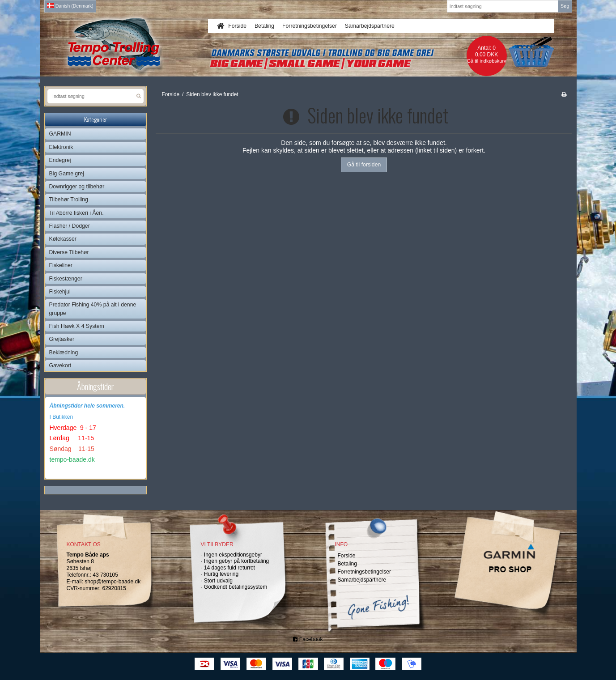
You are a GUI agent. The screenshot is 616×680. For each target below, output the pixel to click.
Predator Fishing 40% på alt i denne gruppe (93, 309)
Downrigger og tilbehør (77, 187)
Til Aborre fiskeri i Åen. (76, 213)
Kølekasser (63, 239)
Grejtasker (62, 339)
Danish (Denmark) (70, 6)
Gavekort (60, 365)
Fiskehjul (60, 292)
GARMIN (60, 134)
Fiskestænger (66, 279)
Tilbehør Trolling (69, 200)
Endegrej (60, 160)
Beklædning (64, 353)
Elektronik (61, 147)
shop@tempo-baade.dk (113, 582)
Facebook (308, 639)
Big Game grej (67, 174)
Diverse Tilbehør (69, 252)
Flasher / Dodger (70, 226)
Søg (565, 6)
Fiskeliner (61, 265)
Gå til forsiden (364, 165)
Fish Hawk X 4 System (77, 326)
